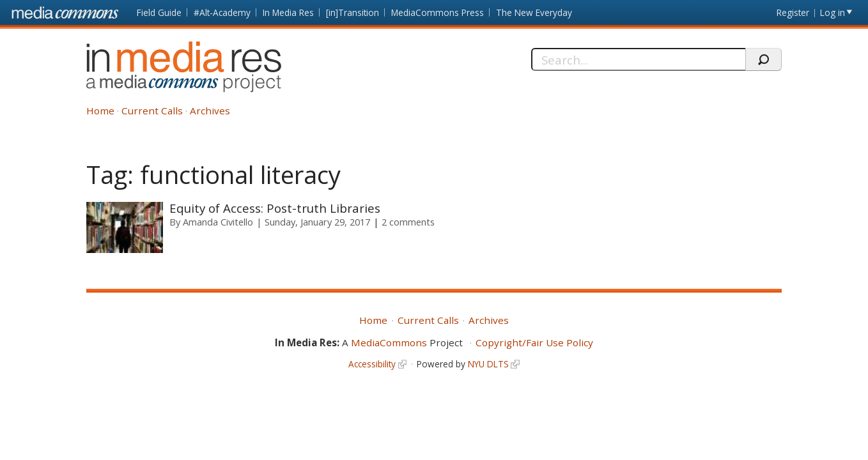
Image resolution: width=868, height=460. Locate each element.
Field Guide (159, 12)
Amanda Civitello (218, 222)
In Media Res (288, 12)
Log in (833, 12)
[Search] (638, 59)
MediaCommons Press (438, 12)
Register (793, 12)
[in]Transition (353, 12)
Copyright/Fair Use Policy (534, 342)
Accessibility (372, 364)
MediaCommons (389, 342)
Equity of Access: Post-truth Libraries (275, 208)
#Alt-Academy (222, 12)
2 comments (408, 222)
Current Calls (152, 111)
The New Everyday (534, 12)
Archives (210, 111)
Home (100, 111)
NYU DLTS (488, 364)
